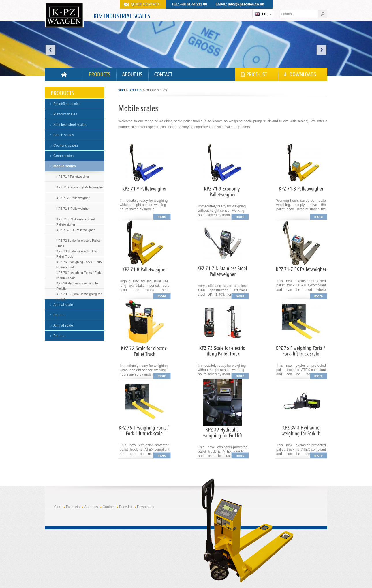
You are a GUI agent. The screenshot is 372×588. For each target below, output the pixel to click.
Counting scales (66, 145)
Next (322, 50)
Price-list (126, 507)
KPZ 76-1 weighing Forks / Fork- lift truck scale (79, 274)
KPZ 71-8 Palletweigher (73, 198)
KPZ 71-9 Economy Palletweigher (80, 187)
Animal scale (63, 305)
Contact (109, 507)
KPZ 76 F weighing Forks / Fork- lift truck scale (79, 263)
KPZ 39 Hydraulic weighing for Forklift (78, 285)
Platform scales (65, 114)
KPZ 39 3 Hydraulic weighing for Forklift (79, 295)
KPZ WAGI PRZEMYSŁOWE (64, 16)
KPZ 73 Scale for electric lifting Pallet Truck (78, 253)
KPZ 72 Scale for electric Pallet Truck (78, 242)
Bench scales (64, 135)
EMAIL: (240, 4)
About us (91, 507)
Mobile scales (65, 166)
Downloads (145, 507)
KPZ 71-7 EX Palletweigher (75, 230)
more (162, 217)
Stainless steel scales (70, 125)
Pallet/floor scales (67, 104)
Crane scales (63, 156)
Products (136, 90)
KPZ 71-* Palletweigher (73, 177)
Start (122, 90)
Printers (59, 315)
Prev (50, 50)
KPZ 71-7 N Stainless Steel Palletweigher (75, 221)
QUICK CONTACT (145, 4)
